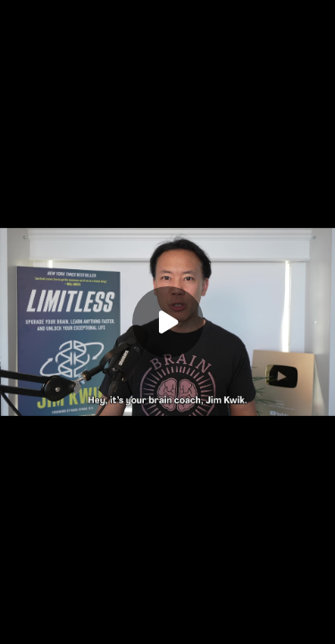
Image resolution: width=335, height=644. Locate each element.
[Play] (168, 322)
